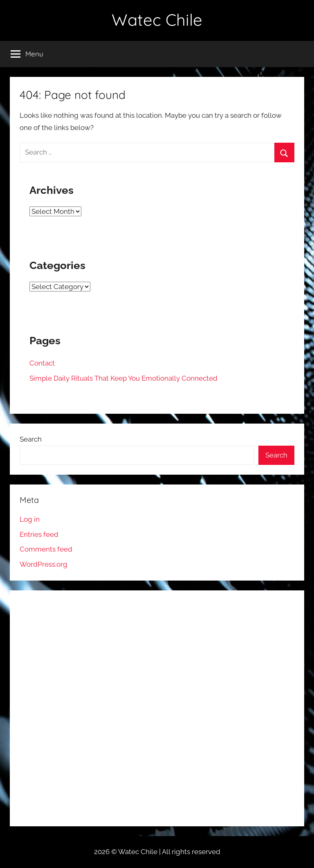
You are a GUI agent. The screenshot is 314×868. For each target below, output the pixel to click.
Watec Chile (157, 20)
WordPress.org (44, 564)
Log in (30, 519)
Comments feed (46, 549)
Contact (42, 363)
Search (31, 439)
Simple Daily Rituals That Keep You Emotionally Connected (123, 378)
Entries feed (39, 534)
